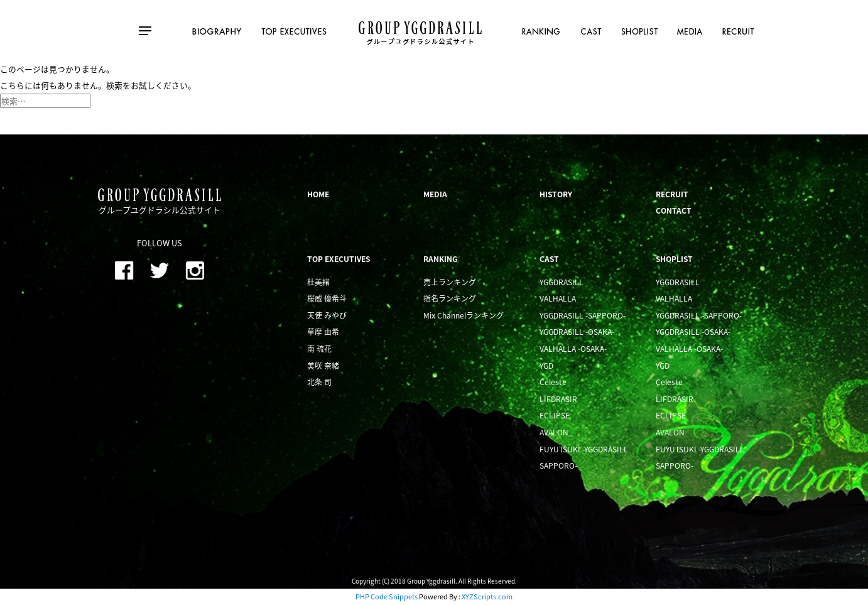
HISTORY (556, 194)
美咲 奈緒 (323, 366)
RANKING (441, 259)
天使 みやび (327, 315)
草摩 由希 (323, 332)
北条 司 (319, 382)
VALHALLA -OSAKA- (573, 349)
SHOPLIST (674, 259)
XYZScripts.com (487, 597)
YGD (546, 366)
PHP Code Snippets (387, 597)
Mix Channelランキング (464, 315)
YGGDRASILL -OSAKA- (577, 332)
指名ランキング (450, 298)
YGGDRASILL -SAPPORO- (583, 315)
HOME (318, 194)
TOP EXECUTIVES (339, 259)
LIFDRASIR (558, 399)
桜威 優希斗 (327, 298)
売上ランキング (450, 282)
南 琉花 (319, 349)
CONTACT (674, 210)
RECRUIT (672, 194)
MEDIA (435, 194)
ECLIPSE (555, 415)
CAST (549, 259)
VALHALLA (558, 298)
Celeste (553, 382)
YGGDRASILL (561, 282)
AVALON (554, 432)
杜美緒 (318, 282)
